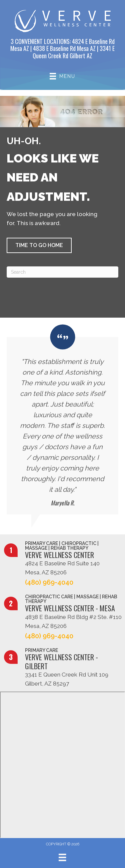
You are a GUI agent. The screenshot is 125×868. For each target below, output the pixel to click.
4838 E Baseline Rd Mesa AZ (64, 48)
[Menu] (62, 857)
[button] (39, 245)
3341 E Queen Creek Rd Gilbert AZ (74, 52)
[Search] (62, 272)
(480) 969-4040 (49, 582)
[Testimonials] (62, 420)
